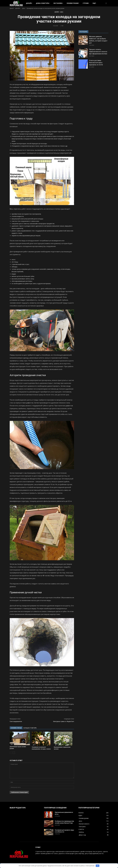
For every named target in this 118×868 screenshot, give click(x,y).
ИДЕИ (80, 815)
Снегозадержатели (16, 721)
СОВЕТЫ (81, 829)
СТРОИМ (86, 3)
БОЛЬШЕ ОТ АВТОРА (30, 728)
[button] (106, 3)
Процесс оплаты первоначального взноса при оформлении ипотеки (98, 52)
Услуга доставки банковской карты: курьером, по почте (96, 63)
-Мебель (81, 832)
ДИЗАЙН (29, 3)
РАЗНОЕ (81, 813)
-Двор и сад (82, 835)
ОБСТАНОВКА (58, 3)
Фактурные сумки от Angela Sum (64, 721)
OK (98, 866)
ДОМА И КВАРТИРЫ (43, 3)
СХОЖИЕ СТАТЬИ (16, 728)
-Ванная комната (84, 824)
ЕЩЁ (95, 3)
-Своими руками (83, 818)
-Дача (62, 12)
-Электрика (82, 827)
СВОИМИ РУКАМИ (73, 3)
